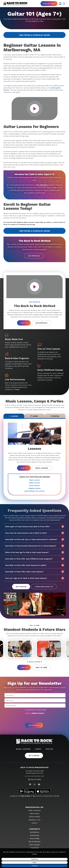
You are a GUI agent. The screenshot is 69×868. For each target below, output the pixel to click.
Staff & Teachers (35, 810)
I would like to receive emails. (35, 710)
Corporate (34, 829)
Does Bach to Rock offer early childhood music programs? (35, 559)
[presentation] (35, 719)
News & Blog (35, 838)
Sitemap (56, 796)
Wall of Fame (41, 667)
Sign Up (24, 323)
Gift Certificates (34, 842)
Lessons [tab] (13, 416)
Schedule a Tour (35, 820)
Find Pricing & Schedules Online (34, 35)
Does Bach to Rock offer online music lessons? (35, 572)
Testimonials (34, 835)
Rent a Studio (35, 845)
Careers (34, 823)
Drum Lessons (35, 486)
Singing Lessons (34, 488)
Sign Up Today (49, 4)
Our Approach (34, 256)
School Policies (34, 817)
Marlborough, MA (34, 807)
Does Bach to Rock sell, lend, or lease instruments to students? (35, 539)
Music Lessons (42, 468)
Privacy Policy (48, 796)
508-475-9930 (36, 779)
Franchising (35, 848)
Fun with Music (42, 185)
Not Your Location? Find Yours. (35, 776)
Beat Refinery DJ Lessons (34, 491)
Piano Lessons (34, 480)
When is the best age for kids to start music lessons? (35, 552)
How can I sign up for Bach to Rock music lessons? (35, 578)
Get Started (21, 587)
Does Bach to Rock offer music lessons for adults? (35, 565)
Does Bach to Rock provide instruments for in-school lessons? (35, 546)
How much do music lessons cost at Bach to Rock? (35, 533)
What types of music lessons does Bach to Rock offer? (35, 527)
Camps (38, 749)
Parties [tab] (55, 416)
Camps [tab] (34, 416)
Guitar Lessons (35, 483)
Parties (49, 749)
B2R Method (35, 832)
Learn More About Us (44, 587)
